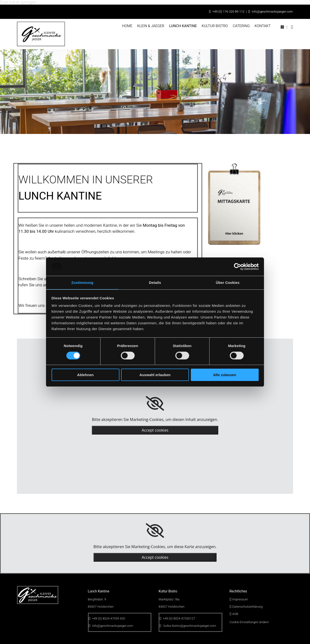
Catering (241, 26)
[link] (155, 403)
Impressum (240, 599)
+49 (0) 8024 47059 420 (109, 618)
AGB (235, 614)
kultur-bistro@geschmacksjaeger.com (190, 626)
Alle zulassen (225, 375)
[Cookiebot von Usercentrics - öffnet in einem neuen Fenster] (237, 267)
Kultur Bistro (215, 26)
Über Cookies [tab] (228, 283)
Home (127, 26)
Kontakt (263, 26)
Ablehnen (85, 375)
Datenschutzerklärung (247, 607)
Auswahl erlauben (155, 375)
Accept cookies (155, 430)
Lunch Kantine (183, 26)
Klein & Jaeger (151, 26)
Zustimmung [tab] (82, 283)
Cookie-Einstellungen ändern (249, 622)
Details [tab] (155, 283)
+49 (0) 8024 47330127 (179, 618)
